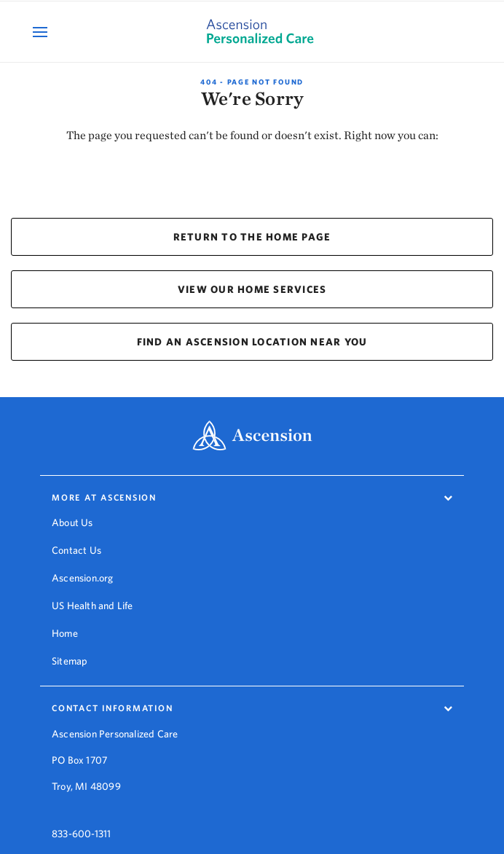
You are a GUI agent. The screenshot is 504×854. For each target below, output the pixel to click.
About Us (72, 522)
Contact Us (76, 550)
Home (65, 633)
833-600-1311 (81, 821)
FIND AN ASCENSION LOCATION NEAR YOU (252, 342)
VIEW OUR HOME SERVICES (252, 289)
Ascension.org (83, 578)
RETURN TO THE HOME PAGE (252, 237)
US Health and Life (92, 606)
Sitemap (70, 661)
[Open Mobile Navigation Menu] (42, 32)
